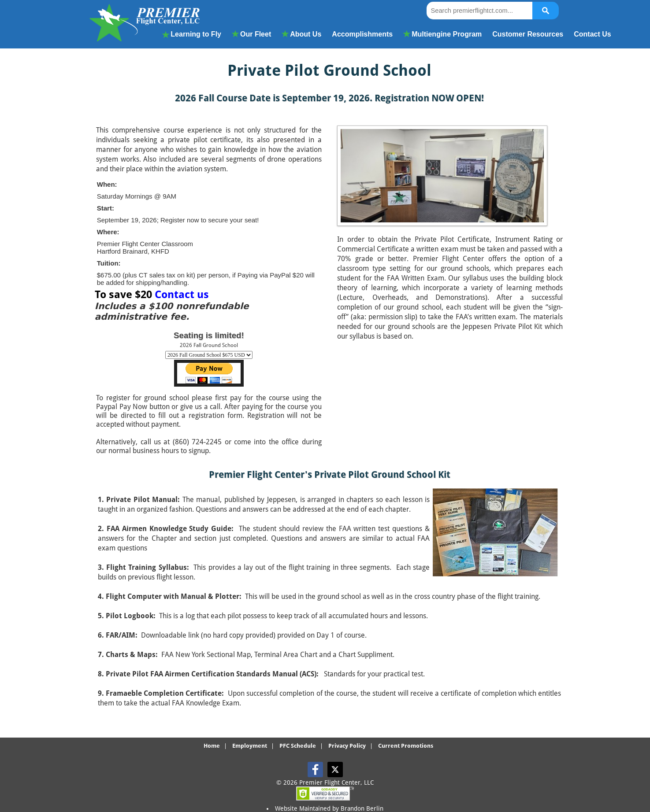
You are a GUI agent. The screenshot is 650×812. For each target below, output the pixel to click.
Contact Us (592, 34)
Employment (250, 746)
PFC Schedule (298, 746)
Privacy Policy (347, 746)
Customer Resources (528, 34)
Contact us (182, 295)
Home (212, 746)
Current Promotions (406, 746)
